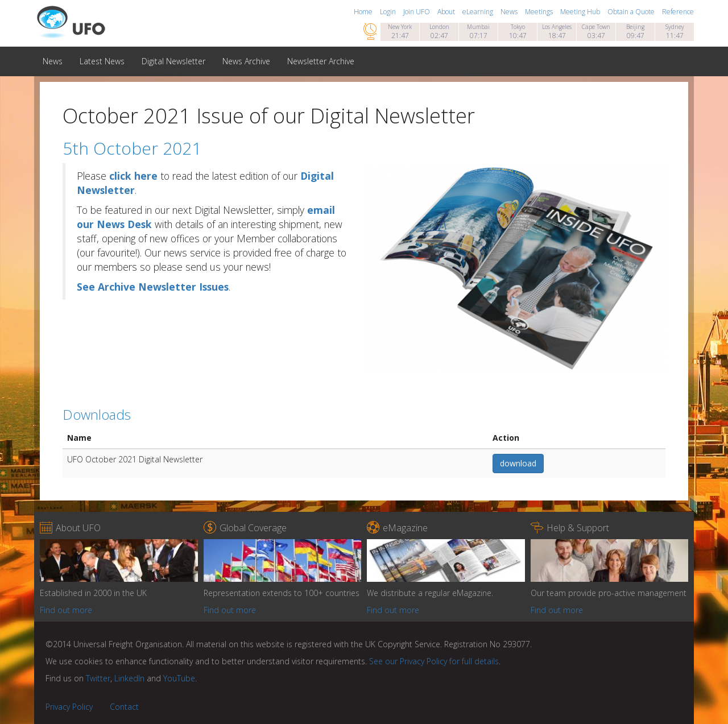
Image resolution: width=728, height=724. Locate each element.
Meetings (540, 12)
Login (389, 12)
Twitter (98, 678)
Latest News (102, 61)
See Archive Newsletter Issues (153, 287)
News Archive (246, 61)
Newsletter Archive (321, 61)
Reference (678, 12)
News (510, 12)
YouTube (179, 678)
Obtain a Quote (632, 12)
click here (133, 176)
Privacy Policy (69, 707)
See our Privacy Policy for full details (434, 661)
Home (364, 12)
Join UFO (417, 12)
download (518, 463)
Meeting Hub (581, 12)
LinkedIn (129, 678)
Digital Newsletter (173, 61)
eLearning (479, 12)
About (447, 12)
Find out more (66, 610)
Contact (124, 707)
